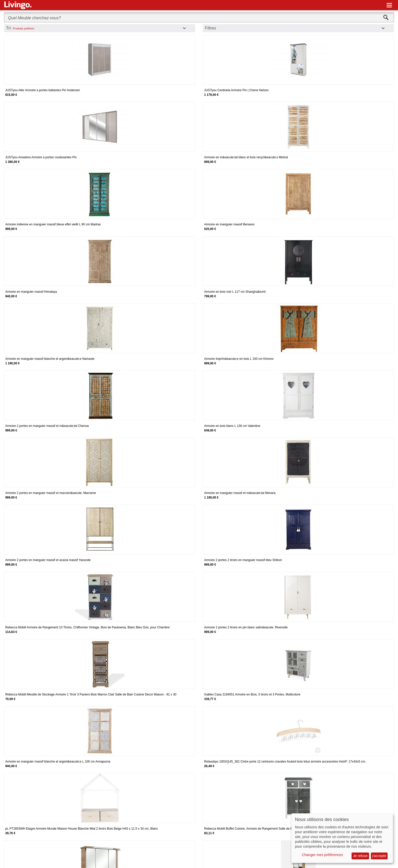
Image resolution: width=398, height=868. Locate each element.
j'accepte (379, 856)
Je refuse (360, 856)
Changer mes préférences (322, 855)
